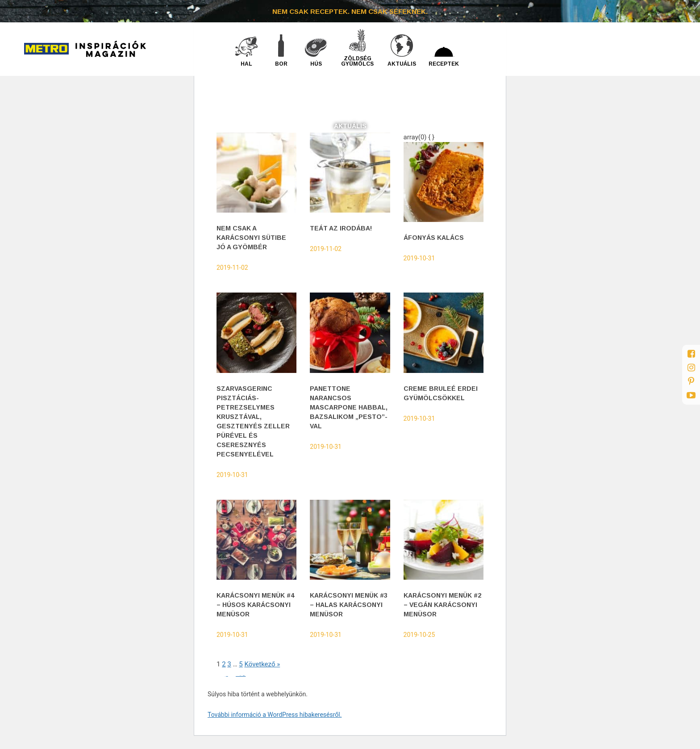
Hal (246, 64)
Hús (316, 64)
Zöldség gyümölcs (357, 61)
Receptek (444, 64)
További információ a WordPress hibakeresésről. (275, 715)
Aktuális (402, 64)
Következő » (262, 664)
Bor (281, 64)
